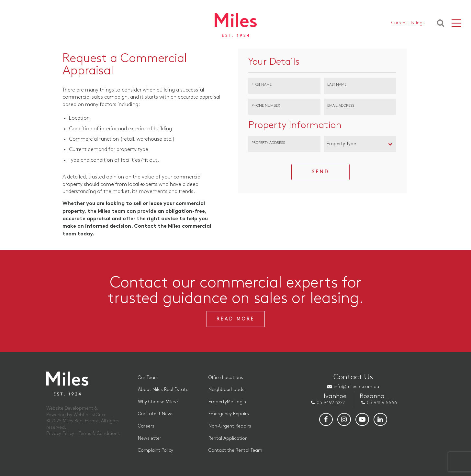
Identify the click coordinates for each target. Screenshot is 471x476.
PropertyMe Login (227, 402)
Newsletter (150, 438)
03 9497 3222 (331, 403)
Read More (236, 319)
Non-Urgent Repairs (230, 426)
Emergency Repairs (229, 414)
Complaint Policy (156, 450)
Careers (146, 426)
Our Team (148, 378)
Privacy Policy (60, 433)
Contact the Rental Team (235, 450)
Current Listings (408, 23)
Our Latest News (156, 414)
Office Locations (226, 378)
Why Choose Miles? (158, 402)
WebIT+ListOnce (90, 415)
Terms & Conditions (99, 433)
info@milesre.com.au (356, 387)
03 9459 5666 (382, 403)
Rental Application (228, 438)
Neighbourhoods (226, 389)
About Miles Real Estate (163, 389)
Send (320, 172)
